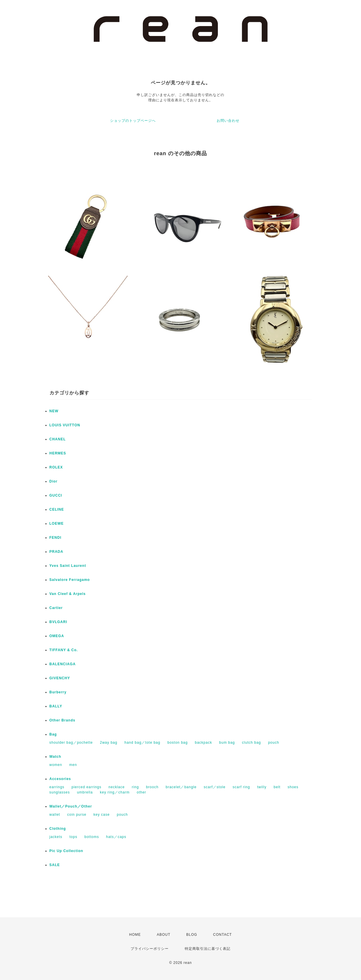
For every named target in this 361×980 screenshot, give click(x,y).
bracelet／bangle (181, 787)
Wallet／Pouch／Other (71, 806)
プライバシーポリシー (150, 949)
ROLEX (56, 467)
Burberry (58, 692)
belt (277, 787)
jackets (56, 837)
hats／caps (116, 837)
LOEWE (57, 524)
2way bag (108, 743)
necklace (117, 787)
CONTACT (223, 935)
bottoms (92, 837)
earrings (57, 787)
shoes (293, 787)
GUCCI (56, 495)
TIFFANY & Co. (64, 650)
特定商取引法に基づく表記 (208, 949)
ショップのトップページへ (133, 121)
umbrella (85, 792)
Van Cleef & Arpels (68, 594)
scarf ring (241, 787)
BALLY (56, 706)
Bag (53, 734)
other (141, 792)
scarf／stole (215, 787)
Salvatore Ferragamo (70, 580)
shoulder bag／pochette (71, 743)
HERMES (58, 453)
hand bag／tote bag (142, 743)
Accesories (60, 779)
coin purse (77, 815)
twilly (262, 787)
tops (73, 837)
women (56, 765)
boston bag (178, 743)
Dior (54, 481)
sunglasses (60, 792)
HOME (135, 935)
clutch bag (252, 743)
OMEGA (57, 636)
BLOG (192, 935)
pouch (274, 743)
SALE (55, 865)
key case (101, 815)
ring (135, 787)
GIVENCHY (60, 678)
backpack (204, 743)
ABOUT (163, 935)
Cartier (56, 608)
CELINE (57, 509)
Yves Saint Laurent (68, 566)
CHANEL (58, 439)
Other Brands (63, 720)
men (73, 765)
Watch (55, 757)
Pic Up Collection (66, 851)
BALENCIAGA (63, 664)
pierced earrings (86, 787)
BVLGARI (58, 622)
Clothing (58, 829)
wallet (55, 815)
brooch (152, 787)
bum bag (227, 743)
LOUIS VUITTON (65, 425)
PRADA (57, 552)
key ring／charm (115, 792)
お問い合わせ (228, 121)
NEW (54, 411)
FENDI (55, 538)
